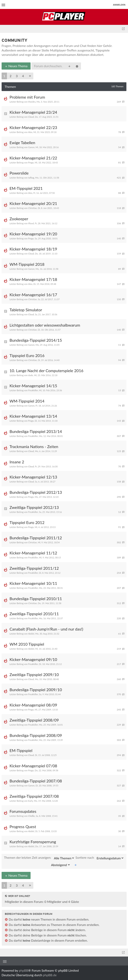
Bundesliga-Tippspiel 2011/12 (36, 538)
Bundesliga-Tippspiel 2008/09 (36, 735)
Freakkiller (33, 390)
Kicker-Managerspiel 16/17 (33, 295)
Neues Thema (16, 66)
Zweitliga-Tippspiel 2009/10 (34, 674)
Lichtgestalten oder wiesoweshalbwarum (45, 325)
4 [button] (23, 76)
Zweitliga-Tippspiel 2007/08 (34, 796)
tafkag (31, 178)
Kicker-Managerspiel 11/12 (33, 553)
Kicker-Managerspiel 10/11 (33, 583)
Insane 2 (17, 462)
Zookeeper (19, 219)
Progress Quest (23, 827)
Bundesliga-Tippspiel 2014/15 (36, 340)
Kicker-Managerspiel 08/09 (33, 705)
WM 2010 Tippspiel (27, 644)
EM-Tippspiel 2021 (26, 188)
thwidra (32, 102)
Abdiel (31, 634)
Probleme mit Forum (27, 97)
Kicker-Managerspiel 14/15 (33, 386)
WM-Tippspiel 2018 (27, 264)
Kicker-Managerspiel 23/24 (33, 112)
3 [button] (17, 76)
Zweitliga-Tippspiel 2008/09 (34, 720)
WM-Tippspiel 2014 (27, 401)
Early (31, 801)
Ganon (31, 147)
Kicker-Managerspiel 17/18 (33, 279)
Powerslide (19, 173)
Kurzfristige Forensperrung (33, 842)
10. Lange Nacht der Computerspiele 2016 (46, 371)
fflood (31, 223)
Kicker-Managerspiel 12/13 (33, 477)
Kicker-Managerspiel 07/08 (33, 766)
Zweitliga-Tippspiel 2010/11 (34, 614)
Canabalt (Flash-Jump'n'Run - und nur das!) (46, 629)
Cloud (31, 117)
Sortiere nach (100, 858)
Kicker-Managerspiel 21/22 (33, 158)
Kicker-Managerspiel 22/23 (33, 127)
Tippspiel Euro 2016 (27, 355)
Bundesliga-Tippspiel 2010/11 (36, 599)
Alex (30, 132)
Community (14, 41)
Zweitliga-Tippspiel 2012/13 (34, 507)
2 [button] (10, 76)
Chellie (31, 816)
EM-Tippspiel (21, 750)
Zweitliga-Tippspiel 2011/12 (34, 568)
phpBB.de (50, 975)
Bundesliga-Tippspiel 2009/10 (36, 690)
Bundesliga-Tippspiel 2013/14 (36, 431)
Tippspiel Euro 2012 (27, 522)
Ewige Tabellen (22, 143)
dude (31, 375)
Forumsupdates (23, 811)
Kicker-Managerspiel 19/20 (33, 234)
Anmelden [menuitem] (119, 5)
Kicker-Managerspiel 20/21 (33, 203)
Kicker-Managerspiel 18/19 (33, 249)
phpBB (24, 970)
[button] (30, 76)
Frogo (31, 163)
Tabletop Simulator (26, 310)
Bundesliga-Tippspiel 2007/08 (36, 781)
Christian (32, 208)
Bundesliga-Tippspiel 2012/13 (36, 492)
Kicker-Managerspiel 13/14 (33, 416)
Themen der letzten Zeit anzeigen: (39, 858)
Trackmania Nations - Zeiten (34, 446)
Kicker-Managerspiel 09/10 (33, 659)
